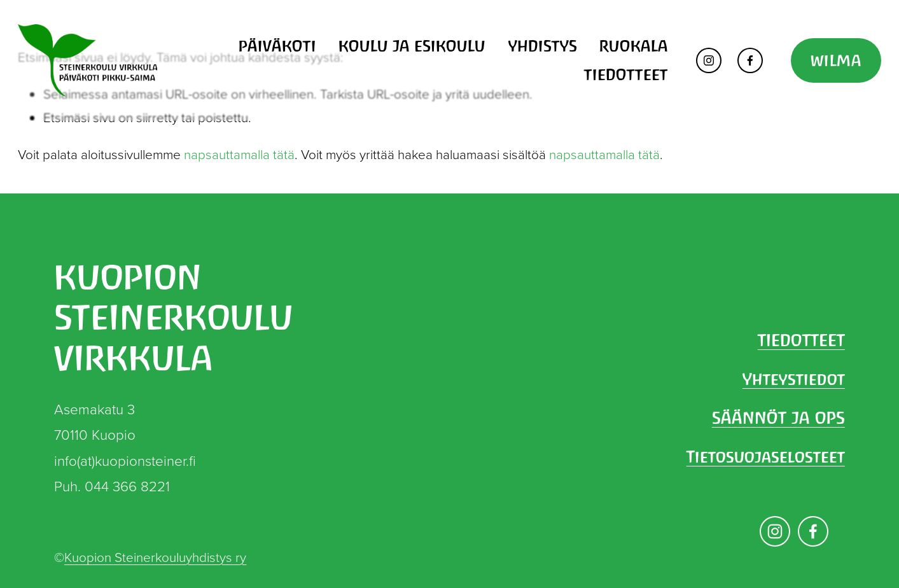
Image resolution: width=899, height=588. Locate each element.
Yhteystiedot (794, 379)
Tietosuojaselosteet (766, 457)
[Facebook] (750, 60)
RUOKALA (634, 46)
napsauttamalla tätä (239, 154)
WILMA (836, 60)
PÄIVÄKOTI (277, 46)
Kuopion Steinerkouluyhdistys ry (155, 557)
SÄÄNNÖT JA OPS (778, 418)
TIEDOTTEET (626, 74)
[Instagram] (709, 60)
